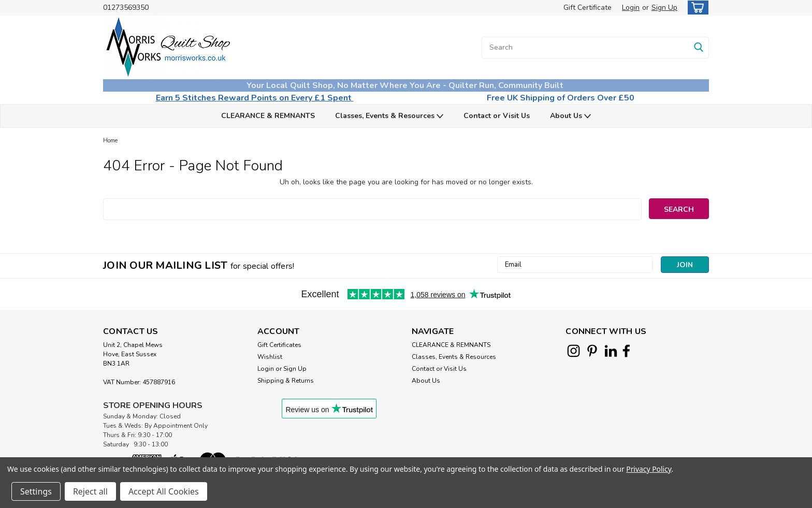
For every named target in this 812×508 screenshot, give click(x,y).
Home (110, 141)
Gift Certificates (279, 345)
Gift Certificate (588, 8)
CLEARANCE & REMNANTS (268, 116)
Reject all (90, 491)
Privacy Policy (649, 469)
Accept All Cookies (164, 491)
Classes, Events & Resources (389, 116)
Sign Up (664, 8)
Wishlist (270, 357)
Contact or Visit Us (497, 116)
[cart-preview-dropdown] (696, 8)
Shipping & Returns (286, 381)
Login (631, 8)
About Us (570, 116)
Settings (36, 491)
